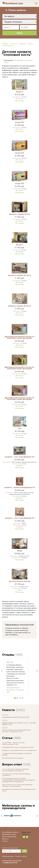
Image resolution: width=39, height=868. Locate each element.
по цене (18, 60)
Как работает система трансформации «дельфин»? (16, 775)
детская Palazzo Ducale (20, 581)
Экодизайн (19, 466)
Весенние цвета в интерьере (13, 758)
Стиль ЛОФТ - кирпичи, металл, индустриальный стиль (13, 743)
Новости (8, 710)
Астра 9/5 (20, 153)
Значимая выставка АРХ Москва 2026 (16, 717)
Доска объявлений (9, 837)
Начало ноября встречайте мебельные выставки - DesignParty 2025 (16, 731)
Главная (5, 44)
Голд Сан (20, 590)
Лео (20, 428)
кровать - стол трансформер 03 (20, 518)
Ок (24, 851)
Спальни (14, 44)
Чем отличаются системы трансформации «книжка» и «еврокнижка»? (17, 785)
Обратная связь (8, 856)
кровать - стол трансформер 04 (20, 457)
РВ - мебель (20, 99)
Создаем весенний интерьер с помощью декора (17, 754)
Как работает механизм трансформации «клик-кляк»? (19, 790)
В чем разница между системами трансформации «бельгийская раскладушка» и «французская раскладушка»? (19, 780)
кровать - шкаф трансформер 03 (20, 487)
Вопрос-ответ (12, 764)
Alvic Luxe (10, 662)
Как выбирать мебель (10, 832)
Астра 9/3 (19, 122)
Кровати (23, 44)
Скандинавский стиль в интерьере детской (18, 747)
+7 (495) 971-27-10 (10, 863)
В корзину (21, 101)
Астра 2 (19, 92)
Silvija (19, 551)
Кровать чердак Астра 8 (19, 275)
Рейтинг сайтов (21, 856)
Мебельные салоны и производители (18, 807)
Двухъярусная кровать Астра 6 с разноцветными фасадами (20, 337)
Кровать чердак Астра (19, 214)
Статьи (7, 738)
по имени (26, 60)
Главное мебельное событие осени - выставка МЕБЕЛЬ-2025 (19, 724)
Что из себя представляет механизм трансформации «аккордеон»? (15, 770)
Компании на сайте (9, 834)
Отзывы (8, 655)
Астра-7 (20, 245)
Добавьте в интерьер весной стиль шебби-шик (19, 750)
